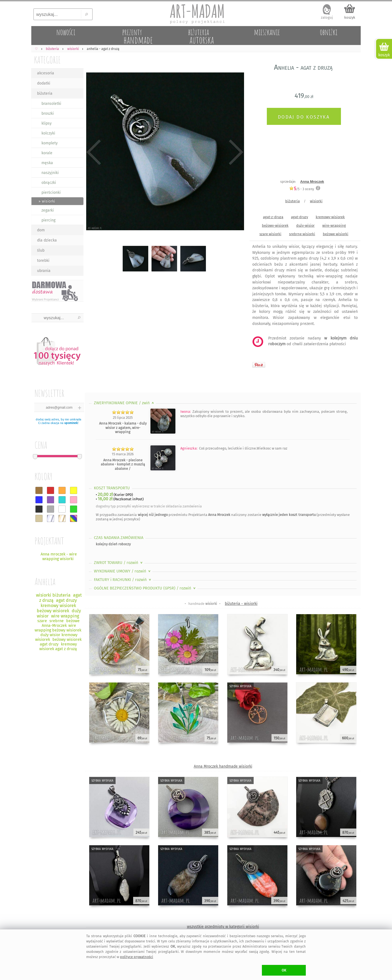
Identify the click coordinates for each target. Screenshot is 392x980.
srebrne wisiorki (302, 234)
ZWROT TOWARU (119, 563)
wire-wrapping (334, 225)
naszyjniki (50, 173)
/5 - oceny (302, 189)
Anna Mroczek (312, 182)
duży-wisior (305, 225)
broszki (48, 113)
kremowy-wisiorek (330, 217)
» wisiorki (47, 201)
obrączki (49, 183)
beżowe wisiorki (336, 234)
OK (284, 970)
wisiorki (316, 201)
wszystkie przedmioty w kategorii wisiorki (223, 927)
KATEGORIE (47, 60)
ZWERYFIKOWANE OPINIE (124, 403)
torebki (43, 261)
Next (235, 152)
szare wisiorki (270, 234)
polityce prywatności (137, 957)
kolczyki (48, 133)
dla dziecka (47, 240)
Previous (94, 152)
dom (41, 230)
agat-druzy (299, 217)
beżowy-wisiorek (275, 225)
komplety (50, 143)
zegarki (48, 210)
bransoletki (51, 104)
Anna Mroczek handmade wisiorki (223, 766)
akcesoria (46, 73)
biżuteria (45, 93)
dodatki (44, 83)
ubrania (44, 271)
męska (47, 163)
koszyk (350, 17)
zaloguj (327, 17)
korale (47, 153)
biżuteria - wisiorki (241, 604)
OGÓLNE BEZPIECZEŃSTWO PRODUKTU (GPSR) (145, 588)
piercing (48, 220)
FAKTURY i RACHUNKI (123, 580)
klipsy (47, 123)
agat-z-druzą (273, 217)
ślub (41, 250)
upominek (71, 423)
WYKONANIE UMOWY (123, 571)
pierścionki (51, 193)
